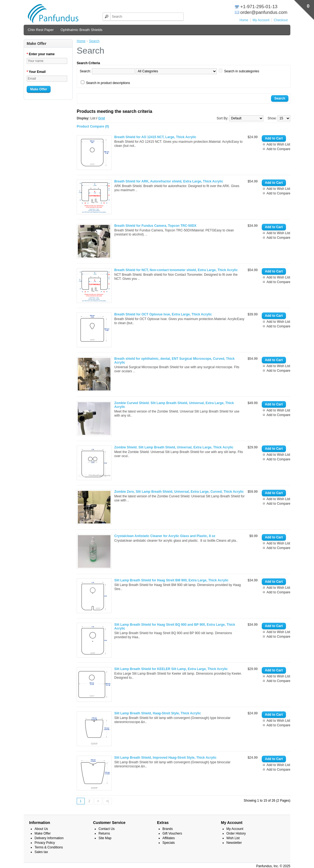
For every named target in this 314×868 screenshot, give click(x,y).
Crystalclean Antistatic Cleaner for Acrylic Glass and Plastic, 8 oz (165, 536)
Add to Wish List (278, 144)
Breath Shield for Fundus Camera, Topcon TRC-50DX (155, 226)
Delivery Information (49, 838)
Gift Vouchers (172, 833)
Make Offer (39, 89)
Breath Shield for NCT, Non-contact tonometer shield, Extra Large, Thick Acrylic (176, 270)
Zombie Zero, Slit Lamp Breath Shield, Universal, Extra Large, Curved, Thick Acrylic (179, 492)
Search (94, 41)
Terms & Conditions (49, 847)
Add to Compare (278, 149)
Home (244, 20)
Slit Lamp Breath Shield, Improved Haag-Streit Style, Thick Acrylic (165, 758)
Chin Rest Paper (41, 30)
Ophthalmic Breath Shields (81, 30)
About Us (41, 829)
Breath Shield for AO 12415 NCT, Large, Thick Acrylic (155, 137)
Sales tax (41, 852)
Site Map (105, 838)
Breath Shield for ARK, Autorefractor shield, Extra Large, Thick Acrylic (169, 181)
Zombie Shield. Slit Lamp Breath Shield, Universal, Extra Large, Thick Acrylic (174, 447)
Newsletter (234, 843)
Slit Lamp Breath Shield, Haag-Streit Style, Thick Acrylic (158, 713)
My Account (261, 20)
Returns (104, 833)
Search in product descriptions (108, 83)
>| (107, 801)
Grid (102, 118)
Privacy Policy (45, 843)
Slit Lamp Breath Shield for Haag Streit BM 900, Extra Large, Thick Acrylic (171, 580)
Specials (169, 843)
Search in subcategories (242, 71)
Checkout (281, 20)
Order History (236, 833)
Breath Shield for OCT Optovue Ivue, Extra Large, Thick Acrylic (163, 314)
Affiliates (169, 838)
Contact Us (107, 829)
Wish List (233, 838)
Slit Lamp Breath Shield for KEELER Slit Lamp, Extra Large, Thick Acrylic (171, 669)
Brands (168, 829)
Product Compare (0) (93, 126)
